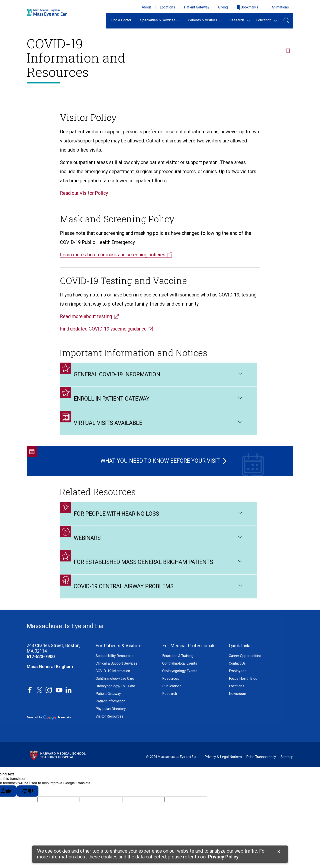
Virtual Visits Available (158, 433)
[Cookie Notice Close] (279, 852)
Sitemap (287, 768)
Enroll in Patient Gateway (158, 408)
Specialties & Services (158, 20)
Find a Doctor (121, 20)
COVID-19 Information (113, 682)
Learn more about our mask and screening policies (113, 255)
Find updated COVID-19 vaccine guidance (103, 329)
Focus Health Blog (243, 690)
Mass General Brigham (50, 678)
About (146, 7)
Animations (280, 7)
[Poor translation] (28, 802)
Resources (171, 690)
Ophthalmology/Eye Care (115, 690)
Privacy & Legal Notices (223, 768)
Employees (238, 682)
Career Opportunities (245, 667)
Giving (223, 7)
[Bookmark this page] (289, 31)
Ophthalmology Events (180, 675)
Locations (167, 7)
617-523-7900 (41, 668)
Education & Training (178, 667)
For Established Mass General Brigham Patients (158, 577)
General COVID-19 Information (158, 382)
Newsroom (237, 705)
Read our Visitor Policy (84, 193)
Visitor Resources (110, 728)
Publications (172, 697)
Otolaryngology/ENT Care (115, 697)
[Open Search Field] (286, 21)
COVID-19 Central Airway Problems (158, 603)
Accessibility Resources (115, 667)
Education (264, 20)
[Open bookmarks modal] (247, 7)
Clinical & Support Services (117, 675)
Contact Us (237, 675)
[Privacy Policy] (223, 857)
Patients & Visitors (202, 20)
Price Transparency (261, 768)
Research (237, 20)
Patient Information (110, 712)
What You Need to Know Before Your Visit (157, 466)
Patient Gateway (197, 7)
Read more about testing (86, 316)
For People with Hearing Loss (158, 526)
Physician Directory (111, 720)
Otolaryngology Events (180, 682)
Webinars (158, 552)
